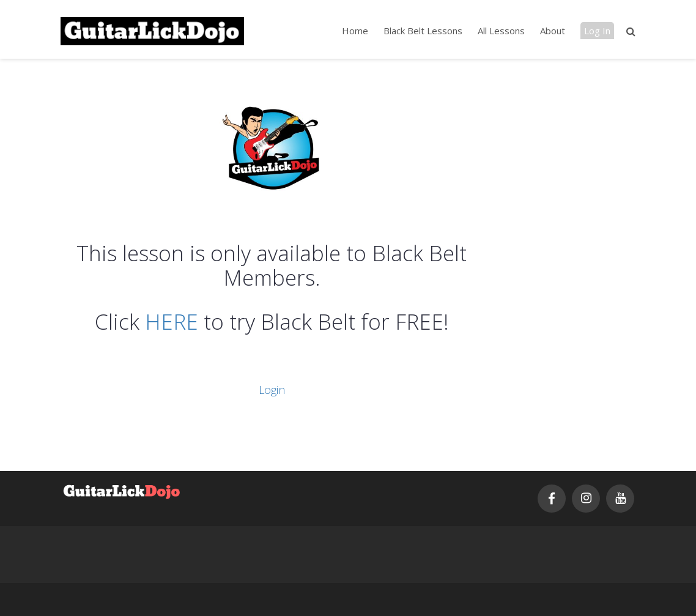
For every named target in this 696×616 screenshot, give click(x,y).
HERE (172, 321)
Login (272, 390)
